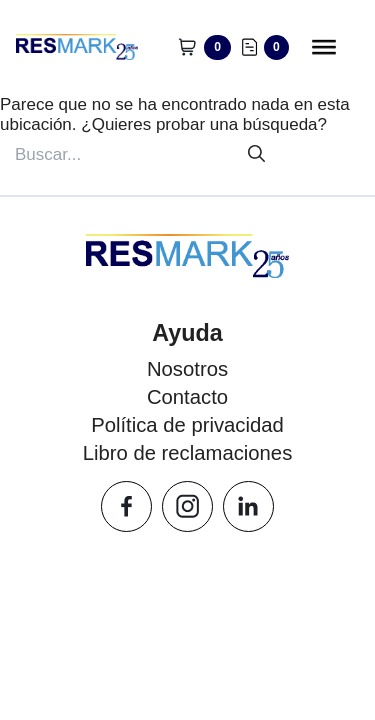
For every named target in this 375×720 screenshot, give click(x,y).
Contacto (187, 397)
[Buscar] (256, 154)
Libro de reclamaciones (188, 453)
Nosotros (187, 369)
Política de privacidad (187, 425)
